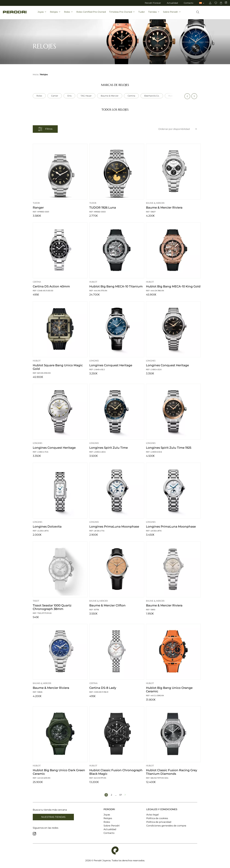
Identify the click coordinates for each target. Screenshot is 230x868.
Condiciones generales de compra (166, 826)
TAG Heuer (86, 96)
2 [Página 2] (111, 795)
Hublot (172, 96)
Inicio (36, 74)
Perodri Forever (153, 3)
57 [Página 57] (121, 795)
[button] (187, 96)
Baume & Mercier (110, 96)
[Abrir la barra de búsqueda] (198, 14)
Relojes (55, 14)
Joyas (42, 14)
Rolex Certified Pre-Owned (91, 14)
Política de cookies (157, 818)
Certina (131, 96)
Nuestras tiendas (53, 817)
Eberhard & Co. (152, 96)
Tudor (142, 14)
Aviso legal (152, 815)
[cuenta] (210, 3)
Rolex (69, 14)
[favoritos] (216, 3)
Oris (69, 96)
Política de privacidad (159, 822)
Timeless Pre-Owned (122, 14)
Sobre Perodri (172, 14)
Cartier (55, 96)
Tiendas (154, 14)
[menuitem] (202, 3)
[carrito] (221, 3)
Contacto (189, 3)
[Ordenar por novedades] (173, 129)
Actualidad (172, 3)
